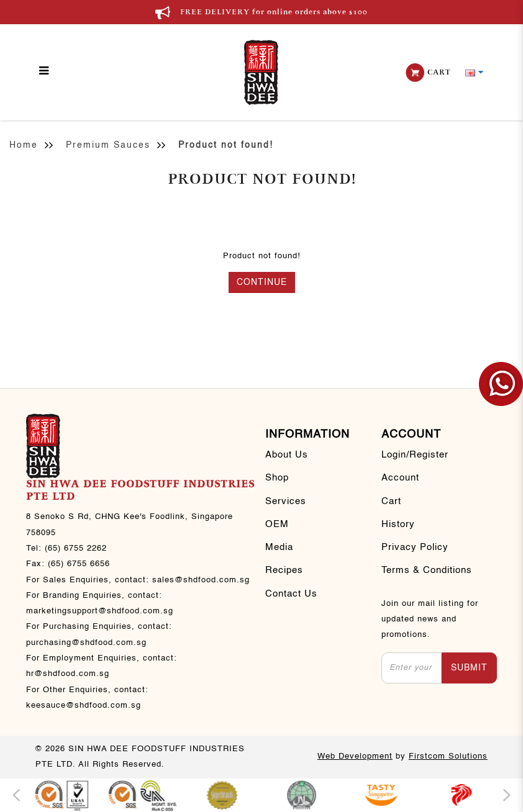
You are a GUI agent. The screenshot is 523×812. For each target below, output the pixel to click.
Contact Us (291, 594)
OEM (277, 525)
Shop (277, 478)
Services (286, 502)
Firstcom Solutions (448, 756)
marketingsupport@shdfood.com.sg (100, 611)
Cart (391, 502)
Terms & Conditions (427, 571)
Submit (469, 668)
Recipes (284, 571)
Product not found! (226, 145)
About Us (287, 455)
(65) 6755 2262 (76, 548)
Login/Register (415, 455)
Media (279, 548)
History (398, 525)
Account (400, 478)
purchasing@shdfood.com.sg (86, 643)
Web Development (355, 756)
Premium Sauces (108, 145)
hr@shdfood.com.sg (68, 674)
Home (24, 145)
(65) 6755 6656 (79, 564)
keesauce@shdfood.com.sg (84, 706)
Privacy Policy (415, 548)
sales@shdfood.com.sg (201, 580)
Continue (262, 282)
